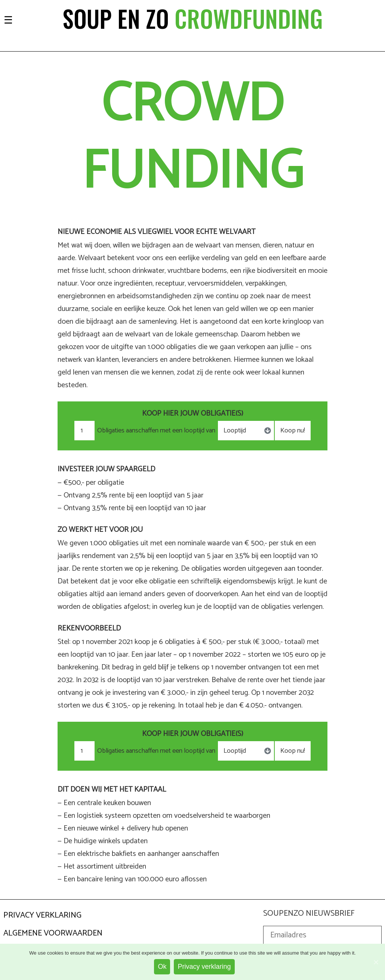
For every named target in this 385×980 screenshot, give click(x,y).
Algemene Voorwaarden (53, 933)
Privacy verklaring (204, 967)
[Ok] (376, 962)
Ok (162, 967)
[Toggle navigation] (8, 19)
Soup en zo (193, 18)
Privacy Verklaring (42, 915)
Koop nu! (293, 431)
